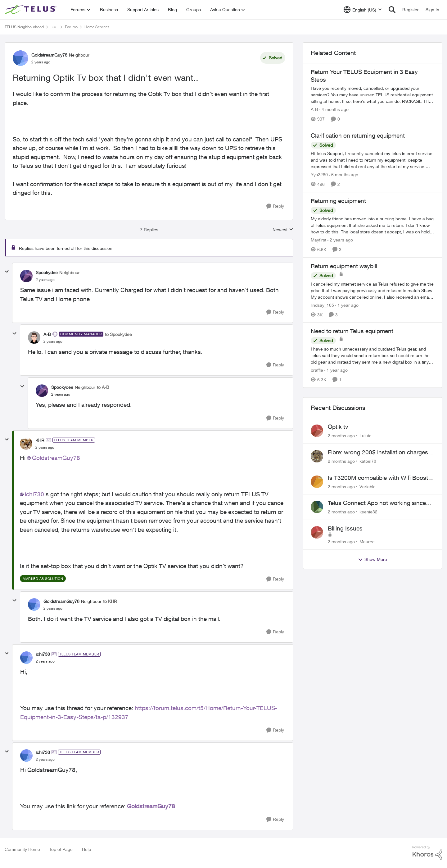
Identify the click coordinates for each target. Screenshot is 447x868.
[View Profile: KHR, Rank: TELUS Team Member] (26, 443)
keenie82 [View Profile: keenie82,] (368, 512)
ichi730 (34, 494)
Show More (372, 559)
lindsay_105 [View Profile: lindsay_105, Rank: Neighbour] (322, 305)
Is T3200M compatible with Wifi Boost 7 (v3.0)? (380, 478)
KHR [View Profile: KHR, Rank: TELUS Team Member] (40, 440)
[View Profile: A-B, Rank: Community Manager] (34, 338)
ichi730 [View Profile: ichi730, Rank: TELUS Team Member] (43, 654)
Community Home (22, 849)
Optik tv (338, 427)
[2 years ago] (340, 240)
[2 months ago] (341, 436)
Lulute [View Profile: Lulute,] (366, 436)
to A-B (103, 387)
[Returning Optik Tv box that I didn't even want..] (45, 280)
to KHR (110, 601)
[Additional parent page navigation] (54, 27)
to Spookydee (118, 334)
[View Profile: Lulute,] (317, 431)
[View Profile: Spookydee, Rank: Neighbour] (26, 276)
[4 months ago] (334, 109)
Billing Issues (345, 528)
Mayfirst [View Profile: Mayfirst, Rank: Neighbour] (318, 240)
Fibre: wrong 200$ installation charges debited (378, 452)
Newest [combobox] (283, 230)
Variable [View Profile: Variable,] (368, 486)
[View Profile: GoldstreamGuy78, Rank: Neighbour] (20, 58)
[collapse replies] (7, 272)
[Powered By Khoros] (427, 853)
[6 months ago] (344, 175)
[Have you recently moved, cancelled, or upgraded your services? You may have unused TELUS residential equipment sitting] (372, 95)
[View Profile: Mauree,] (317, 532)
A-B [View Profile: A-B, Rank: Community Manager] (47, 334)
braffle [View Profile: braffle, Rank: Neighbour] (317, 370)
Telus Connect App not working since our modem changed (377, 503)
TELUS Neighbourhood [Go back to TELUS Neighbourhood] (24, 27)
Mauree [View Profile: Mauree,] (367, 542)
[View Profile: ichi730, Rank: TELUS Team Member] (26, 658)
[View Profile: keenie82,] (317, 507)
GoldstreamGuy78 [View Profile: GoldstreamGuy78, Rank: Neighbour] (49, 55)
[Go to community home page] (31, 10)
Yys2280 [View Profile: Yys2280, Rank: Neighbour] (319, 175)
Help (86, 849)
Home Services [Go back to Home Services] (97, 27)
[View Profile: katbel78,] (317, 456)
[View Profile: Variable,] (317, 482)
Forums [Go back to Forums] (71, 27)
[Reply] (275, 206)
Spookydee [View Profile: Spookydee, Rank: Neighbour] (47, 272)
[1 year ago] (347, 305)
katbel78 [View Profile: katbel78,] (368, 461)
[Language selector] (363, 10)
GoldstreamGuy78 (56, 458)
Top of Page (61, 849)
